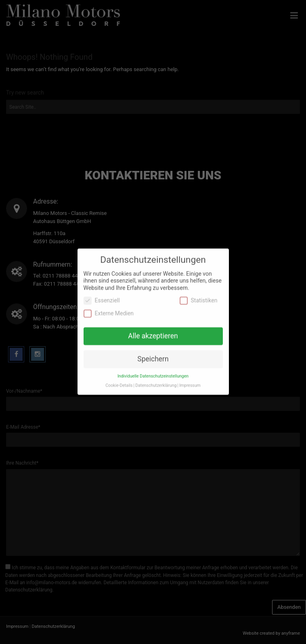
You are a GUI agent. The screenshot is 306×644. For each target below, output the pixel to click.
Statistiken (199, 294)
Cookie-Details (119, 379)
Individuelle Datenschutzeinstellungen (153, 370)
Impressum (190, 379)
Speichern (153, 353)
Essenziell (102, 294)
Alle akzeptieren (153, 330)
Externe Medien (109, 307)
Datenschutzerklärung (156, 379)
